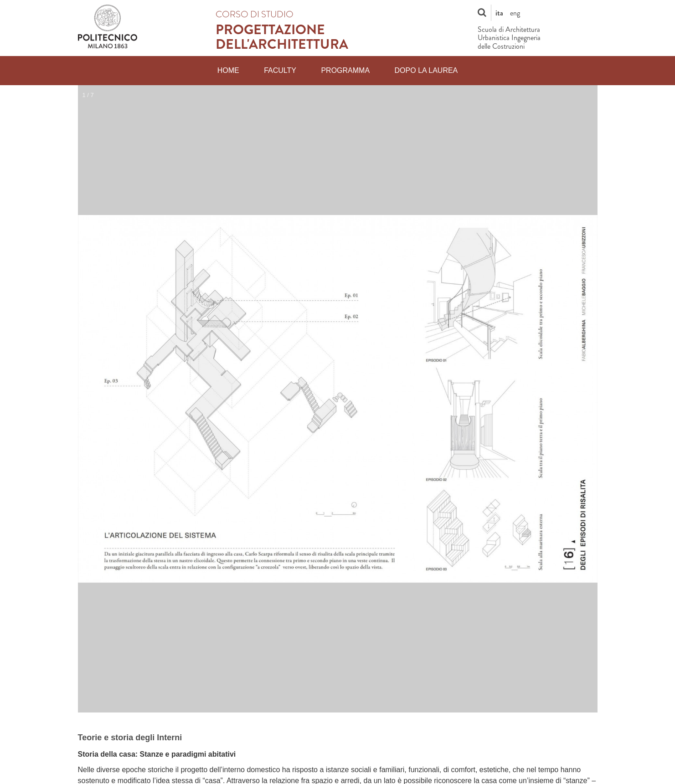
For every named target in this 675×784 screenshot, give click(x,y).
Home (228, 70)
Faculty (280, 70)
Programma (345, 70)
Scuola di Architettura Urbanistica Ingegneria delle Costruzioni (509, 38)
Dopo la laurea (426, 70)
